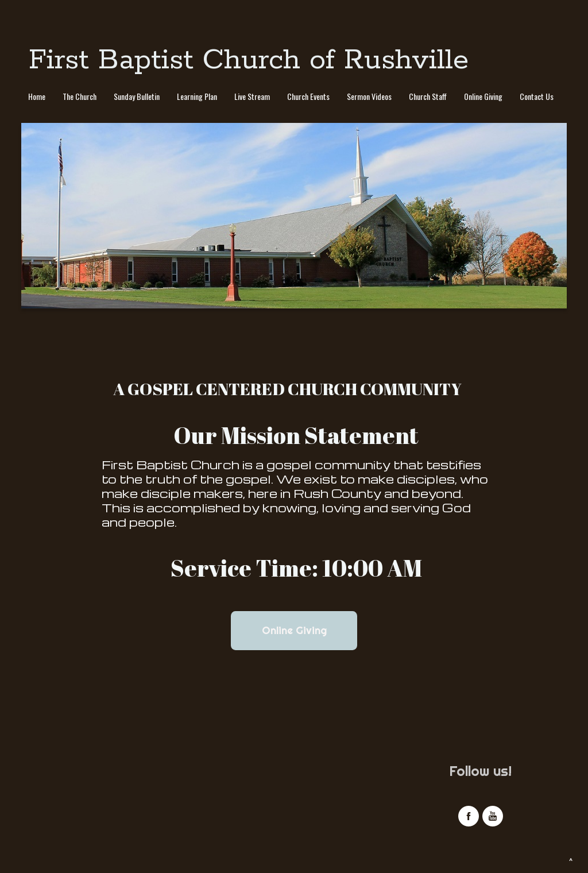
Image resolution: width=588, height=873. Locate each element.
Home (37, 96)
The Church (80, 96)
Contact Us (537, 96)
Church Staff (428, 96)
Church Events (308, 96)
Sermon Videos (369, 96)
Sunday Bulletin (137, 96)
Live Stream (252, 96)
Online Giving (483, 96)
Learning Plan (197, 96)
